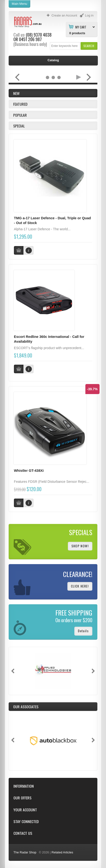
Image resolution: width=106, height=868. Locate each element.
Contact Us (23, 833)
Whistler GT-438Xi (29, 471)
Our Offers (22, 798)
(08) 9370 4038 (39, 35)
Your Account (25, 810)
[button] (89, 46)
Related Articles (62, 852)
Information (24, 786)
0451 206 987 (30, 39)
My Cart (81, 27)
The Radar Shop (25, 852)
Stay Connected (26, 821)
